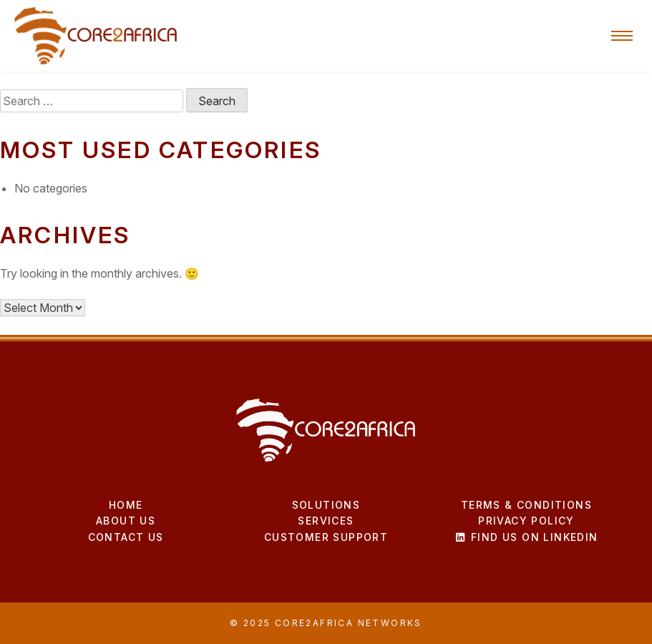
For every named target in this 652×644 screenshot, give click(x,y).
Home (126, 505)
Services (326, 521)
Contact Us (126, 537)
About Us (126, 521)
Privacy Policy (526, 521)
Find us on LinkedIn (526, 537)
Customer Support (326, 537)
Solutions (326, 505)
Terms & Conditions (526, 505)
